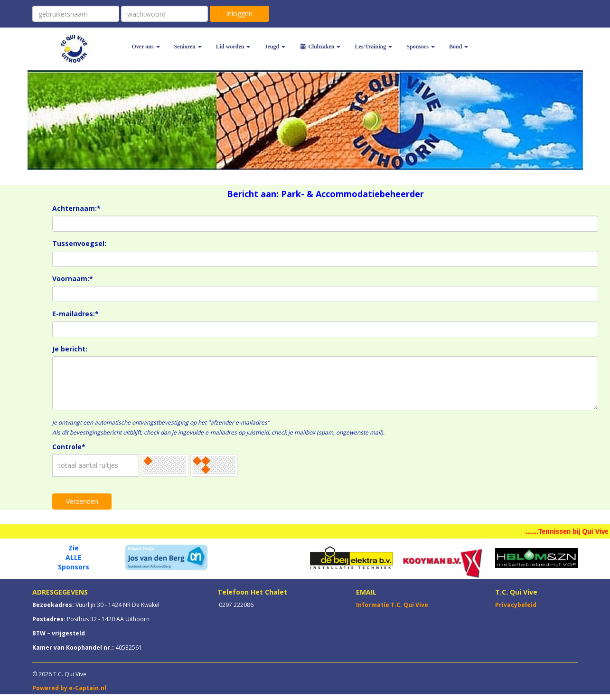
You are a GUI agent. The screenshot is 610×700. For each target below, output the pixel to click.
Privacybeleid (516, 605)
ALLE (74, 557)
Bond (459, 47)
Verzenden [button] (82, 501)
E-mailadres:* (75, 314)
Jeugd (275, 47)
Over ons (146, 47)
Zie (74, 548)
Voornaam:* (73, 279)
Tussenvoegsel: (79, 243)
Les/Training (373, 47)
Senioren (188, 47)
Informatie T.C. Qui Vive (392, 605)
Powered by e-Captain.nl (69, 688)
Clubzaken (320, 47)
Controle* (69, 447)
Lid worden (233, 47)
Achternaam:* (76, 208)
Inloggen (239, 14)
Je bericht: (70, 349)
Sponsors (421, 47)
